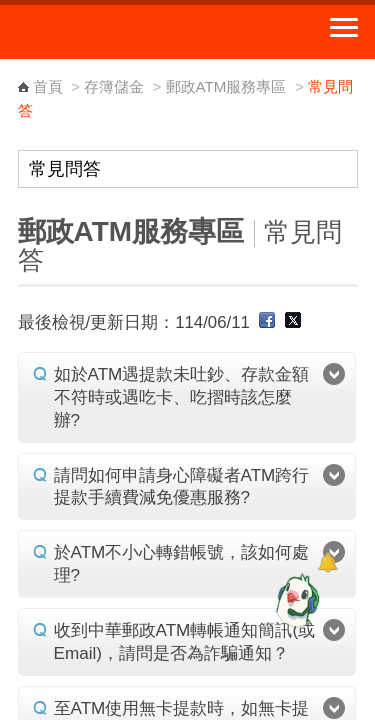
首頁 (48, 86)
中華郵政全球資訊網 (125, 32)
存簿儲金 (114, 86)
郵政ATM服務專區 (226, 86)
